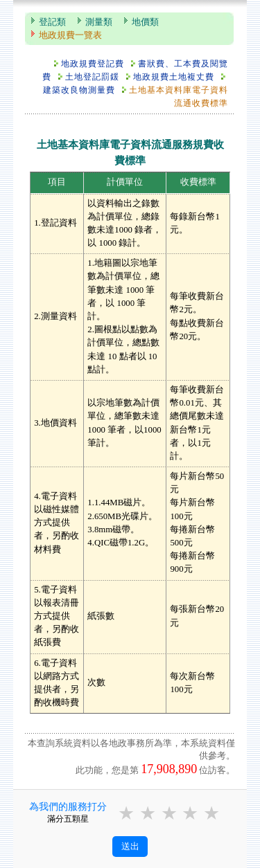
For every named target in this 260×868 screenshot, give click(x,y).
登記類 (52, 22)
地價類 (145, 22)
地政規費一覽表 (70, 35)
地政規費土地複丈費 (174, 77)
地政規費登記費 (93, 64)
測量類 (99, 22)
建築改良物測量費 (79, 90)
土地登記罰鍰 (92, 77)
